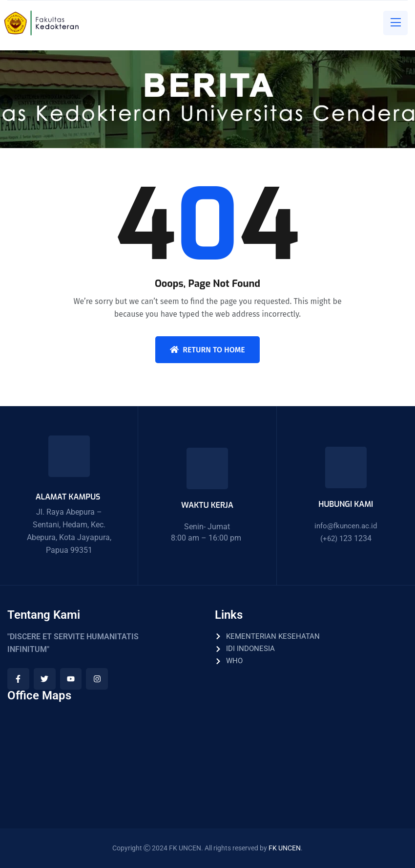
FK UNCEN (285, 848)
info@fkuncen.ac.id (346, 526)
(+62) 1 (332, 538)
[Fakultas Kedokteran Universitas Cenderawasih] (104, 755)
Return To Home (207, 350)
